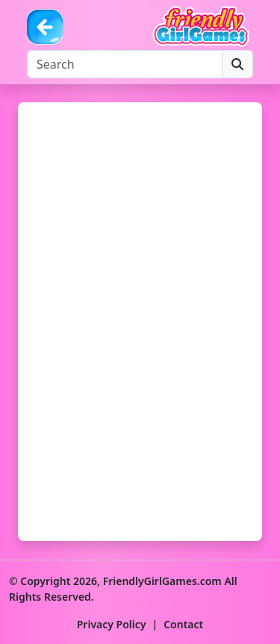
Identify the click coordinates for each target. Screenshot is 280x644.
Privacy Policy (112, 624)
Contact (183, 624)
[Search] (125, 64)
